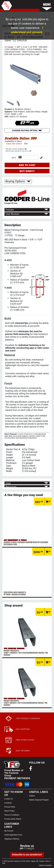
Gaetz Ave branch (14, 144)
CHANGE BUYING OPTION (27, 130)
